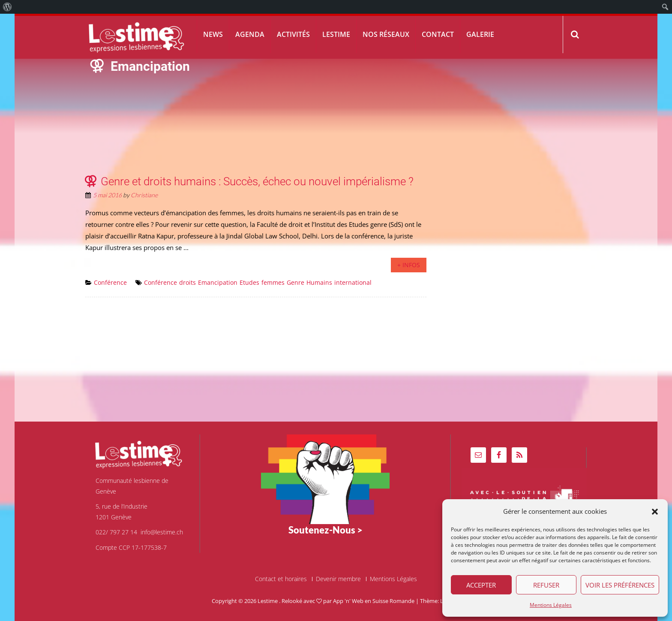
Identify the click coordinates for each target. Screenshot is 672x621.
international (353, 282)
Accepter (481, 585)
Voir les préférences (620, 585)
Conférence (110, 282)
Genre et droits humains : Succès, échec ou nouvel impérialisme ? (257, 181)
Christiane (144, 195)
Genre (295, 282)
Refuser (546, 585)
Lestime (336, 34)
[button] (655, 512)
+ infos (409, 265)
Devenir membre (338, 579)
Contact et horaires (281, 579)
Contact (438, 34)
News (213, 34)
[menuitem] (7, 7)
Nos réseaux (386, 34)
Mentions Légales (551, 605)
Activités (293, 34)
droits (187, 282)
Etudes (249, 282)
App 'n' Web (348, 601)
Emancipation (218, 282)
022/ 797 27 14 (116, 532)
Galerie (480, 34)
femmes (273, 282)
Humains (319, 282)
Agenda (250, 34)
